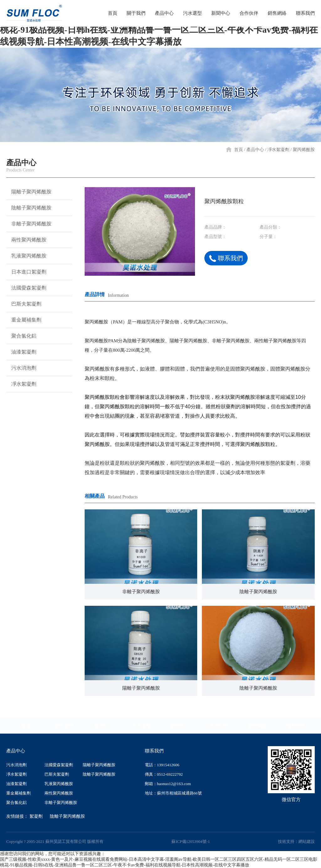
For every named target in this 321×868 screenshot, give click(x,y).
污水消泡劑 (21, 368)
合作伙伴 (218, 726)
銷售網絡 (257, 726)
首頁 (239, 150)
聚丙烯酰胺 (304, 150)
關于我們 (64, 726)
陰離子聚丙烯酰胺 (29, 208)
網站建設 (307, 841)
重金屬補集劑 (24, 320)
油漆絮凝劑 (21, 352)
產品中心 (255, 150)
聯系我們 (226, 258)
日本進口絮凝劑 (26, 272)
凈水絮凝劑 (278, 150)
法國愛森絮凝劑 (26, 288)
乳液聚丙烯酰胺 (26, 256)
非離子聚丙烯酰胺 (29, 224)
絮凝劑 (36, 816)
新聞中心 (180, 726)
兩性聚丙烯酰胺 (26, 240)
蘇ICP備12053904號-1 (191, 841)
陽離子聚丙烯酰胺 (29, 192)
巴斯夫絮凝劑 (24, 304)
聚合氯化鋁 (21, 336)
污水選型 (141, 726)
